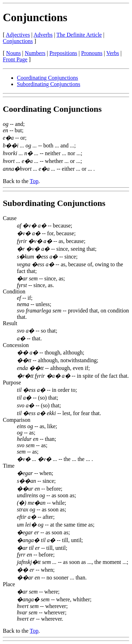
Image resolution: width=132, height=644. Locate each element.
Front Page (15, 59)
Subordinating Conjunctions (49, 84)
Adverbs (43, 35)
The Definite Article (79, 35)
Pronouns (92, 53)
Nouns (13, 53)
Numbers (35, 53)
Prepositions (63, 53)
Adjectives (18, 35)
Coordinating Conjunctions (48, 78)
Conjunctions (35, 17)
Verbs (113, 53)
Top (34, 181)
